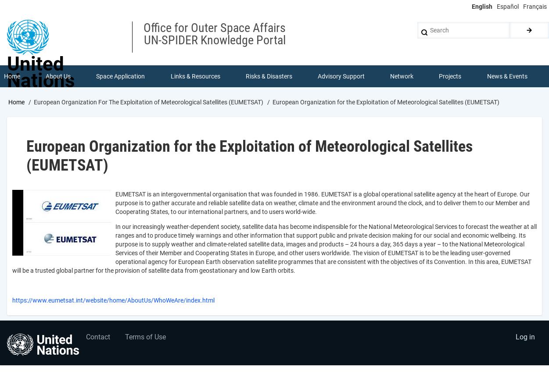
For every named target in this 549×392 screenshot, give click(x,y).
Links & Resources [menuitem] (196, 76)
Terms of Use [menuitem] (146, 337)
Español (508, 7)
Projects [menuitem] (450, 76)
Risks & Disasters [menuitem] (269, 76)
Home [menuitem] (12, 76)
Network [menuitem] (402, 76)
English (482, 7)
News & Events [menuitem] (507, 76)
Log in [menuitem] (525, 337)
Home (16, 102)
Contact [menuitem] (98, 337)
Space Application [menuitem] (120, 76)
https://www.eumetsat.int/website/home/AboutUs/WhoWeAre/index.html (113, 301)
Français (535, 7)
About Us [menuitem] (58, 76)
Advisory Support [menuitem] (341, 76)
